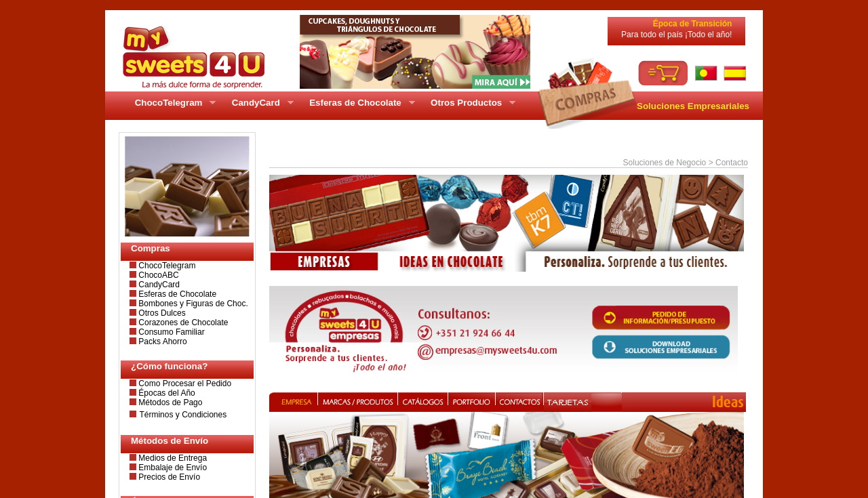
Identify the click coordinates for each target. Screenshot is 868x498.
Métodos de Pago (169, 402)
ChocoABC (158, 275)
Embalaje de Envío (172, 468)
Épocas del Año (166, 393)
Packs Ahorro (162, 341)
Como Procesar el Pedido (184, 383)
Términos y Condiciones (183, 415)
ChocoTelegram (166, 266)
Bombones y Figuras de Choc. (192, 304)
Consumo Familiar (171, 332)
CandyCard (158, 285)
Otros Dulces (161, 313)
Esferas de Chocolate (176, 294)
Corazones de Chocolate (182, 323)
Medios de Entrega (172, 458)
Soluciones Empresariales (693, 106)
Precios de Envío (168, 477)
